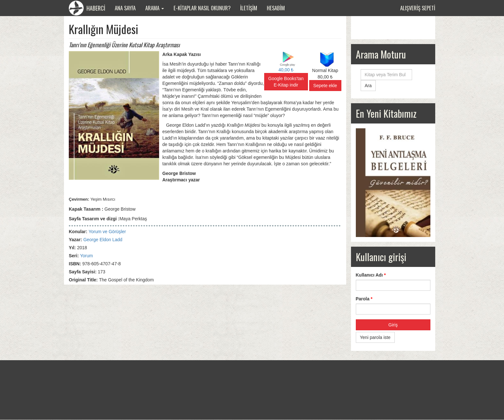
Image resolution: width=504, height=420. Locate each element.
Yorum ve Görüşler (107, 232)
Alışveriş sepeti (418, 8)
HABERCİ (87, 8)
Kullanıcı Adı (371, 275)
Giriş (393, 325)
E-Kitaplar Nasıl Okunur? (202, 8)
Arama (155, 8)
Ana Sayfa (125, 8)
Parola (364, 299)
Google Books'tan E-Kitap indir (286, 82)
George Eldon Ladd (103, 240)
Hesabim (276, 8)
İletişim (249, 8)
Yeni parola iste (375, 337)
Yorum (86, 256)
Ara (368, 86)
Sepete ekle (325, 86)
